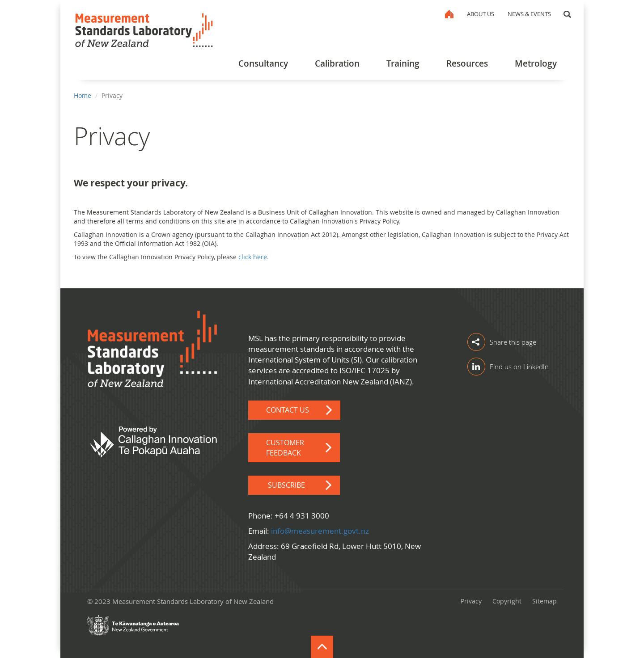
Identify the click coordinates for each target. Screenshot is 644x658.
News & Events (529, 14)
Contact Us (288, 410)
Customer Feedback (285, 448)
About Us (481, 14)
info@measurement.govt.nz (320, 531)
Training (403, 63)
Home (449, 14)
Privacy (471, 601)
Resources (467, 63)
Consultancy (263, 63)
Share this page (513, 342)
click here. (254, 257)
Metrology (536, 63)
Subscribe (287, 485)
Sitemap (544, 601)
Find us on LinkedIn (519, 367)
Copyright (507, 601)
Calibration (337, 63)
